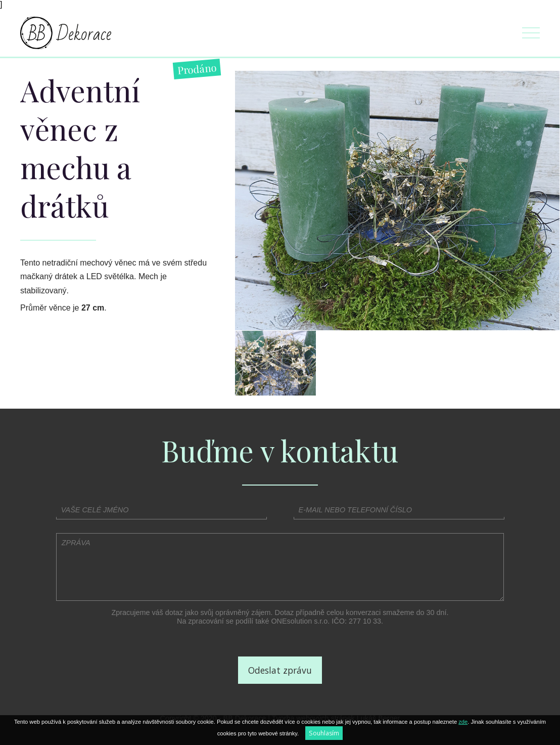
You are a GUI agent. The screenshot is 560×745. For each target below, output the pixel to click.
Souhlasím (324, 733)
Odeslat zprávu (280, 670)
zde (463, 722)
